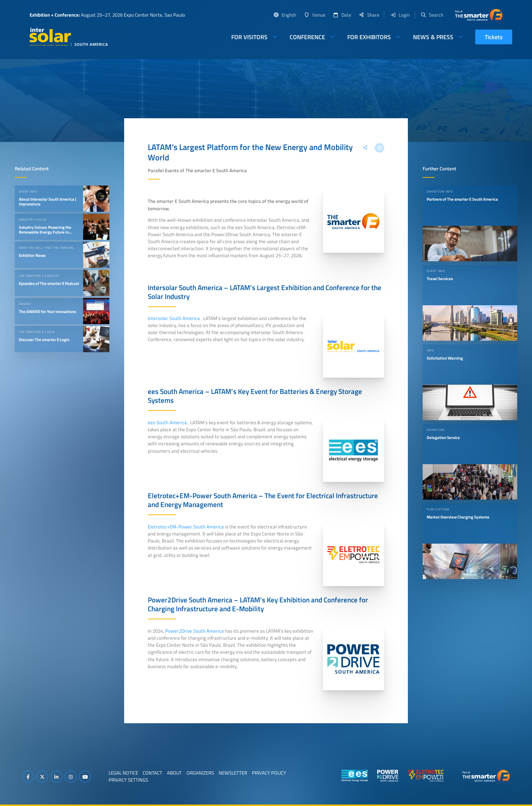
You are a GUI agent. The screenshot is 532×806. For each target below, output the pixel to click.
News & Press (433, 37)
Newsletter (233, 773)
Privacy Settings (128, 780)
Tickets (494, 37)
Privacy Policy (269, 773)
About (174, 773)
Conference (307, 37)
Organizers (200, 773)
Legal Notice (123, 773)
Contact (152, 773)
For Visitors (249, 37)
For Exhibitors (369, 37)
